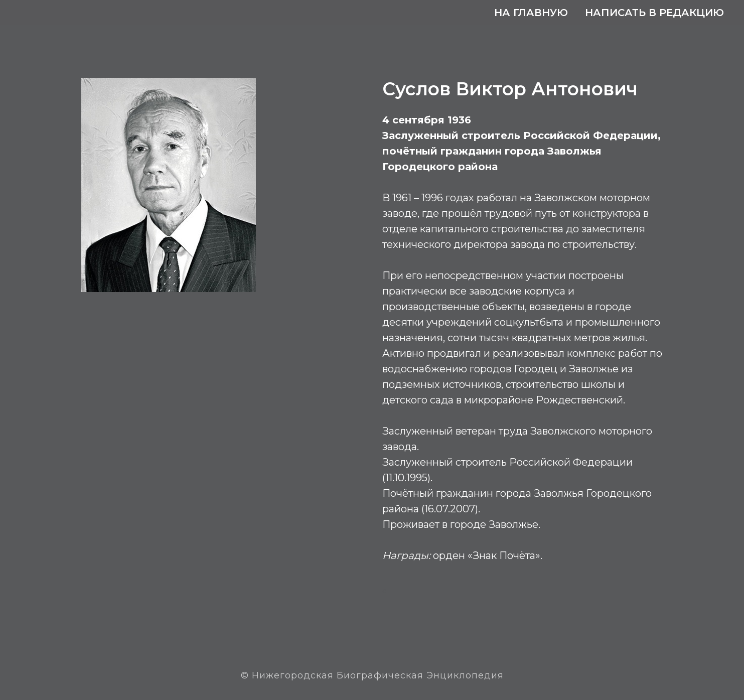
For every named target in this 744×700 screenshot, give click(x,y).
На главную (531, 13)
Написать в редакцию (654, 13)
